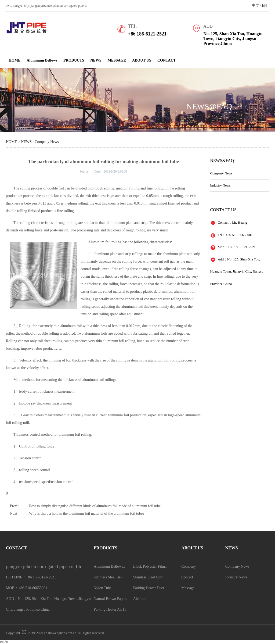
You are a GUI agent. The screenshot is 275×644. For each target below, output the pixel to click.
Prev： (15, 506)
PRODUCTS (74, 60)
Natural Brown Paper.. (111, 599)
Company (189, 566)
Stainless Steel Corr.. (149, 577)
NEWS (96, 60)
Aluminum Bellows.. (109, 566)
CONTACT (167, 60)
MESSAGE (117, 60)
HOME (15, 60)
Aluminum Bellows (42, 60)
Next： (15, 514)
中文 (256, 6)
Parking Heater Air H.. (111, 609)
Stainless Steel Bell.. (109, 577)
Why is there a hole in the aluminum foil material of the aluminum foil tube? (87, 514)
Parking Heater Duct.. (150, 588)
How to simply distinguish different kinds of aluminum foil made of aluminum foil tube (95, 506)
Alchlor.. (140, 599)
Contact (187, 577)
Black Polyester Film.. (150, 566)
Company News (47, 142)
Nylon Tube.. (104, 588)
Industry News (220, 185)
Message (188, 588)
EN (264, 6)
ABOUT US (142, 60)
